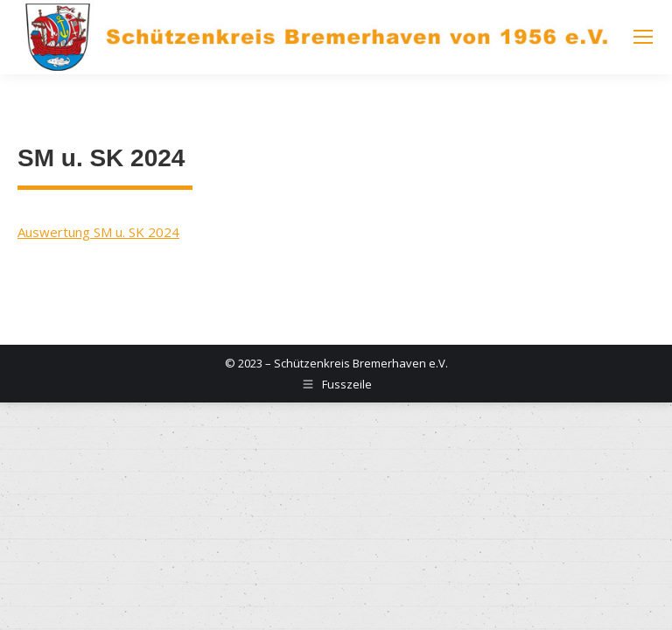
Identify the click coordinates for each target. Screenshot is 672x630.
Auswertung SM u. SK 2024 (98, 232)
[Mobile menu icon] (643, 37)
